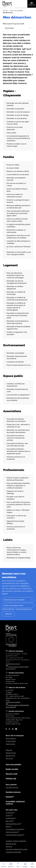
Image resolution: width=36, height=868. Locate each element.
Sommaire (18, 28)
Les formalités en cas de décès (18, 175)
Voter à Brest (11, 133)
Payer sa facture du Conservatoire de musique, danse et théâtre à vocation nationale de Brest (17, 551)
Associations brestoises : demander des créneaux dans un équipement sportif (18, 451)
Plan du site (9, 758)
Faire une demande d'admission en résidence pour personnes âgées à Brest (18, 213)
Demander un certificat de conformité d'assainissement (17, 299)
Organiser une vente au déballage (15, 492)
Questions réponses (13, 792)
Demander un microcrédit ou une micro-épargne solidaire (19, 253)
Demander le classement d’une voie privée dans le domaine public (18, 316)
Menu (18, 865)
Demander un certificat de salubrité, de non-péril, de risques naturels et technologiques (16, 307)
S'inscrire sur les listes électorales (15, 128)
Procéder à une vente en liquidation (15, 498)
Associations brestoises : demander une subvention (16, 420)
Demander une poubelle (15, 353)
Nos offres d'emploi (12, 787)
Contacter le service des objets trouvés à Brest (18, 123)
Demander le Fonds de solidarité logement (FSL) (18, 328)
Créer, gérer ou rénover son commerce (16, 517)
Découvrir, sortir (12, 774)
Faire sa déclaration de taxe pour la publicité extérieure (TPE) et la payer (19, 505)
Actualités (25, 865)
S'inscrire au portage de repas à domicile (18, 201)
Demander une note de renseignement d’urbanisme (17, 282)
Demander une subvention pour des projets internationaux (18, 431)
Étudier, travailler (12, 769)
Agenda (32, 865)
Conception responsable (13, 852)
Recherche (4, 865)
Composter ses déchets (15, 362)
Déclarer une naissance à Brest (18, 171)
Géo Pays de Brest (12, 832)
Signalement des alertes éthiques (15, 522)
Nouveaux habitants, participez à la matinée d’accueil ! (19, 207)
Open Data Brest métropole (15, 835)
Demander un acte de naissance (18, 112)
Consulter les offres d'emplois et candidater (18, 242)
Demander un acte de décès (17, 118)
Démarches (11, 865)
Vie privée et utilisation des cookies (17, 849)
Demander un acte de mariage (18, 115)
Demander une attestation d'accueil (16, 179)
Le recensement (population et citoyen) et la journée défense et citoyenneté (18, 138)
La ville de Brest (11, 741)
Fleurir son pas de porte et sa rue (19, 365)
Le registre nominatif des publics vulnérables (19, 226)
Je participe (10, 813)
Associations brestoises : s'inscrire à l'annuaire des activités (16, 438)
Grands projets (10, 744)
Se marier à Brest (13, 168)
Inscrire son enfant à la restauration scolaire (15, 196)
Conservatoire (11, 818)
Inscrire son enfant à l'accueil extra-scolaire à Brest (17, 220)
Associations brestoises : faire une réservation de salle (17, 445)
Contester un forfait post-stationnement (16, 385)
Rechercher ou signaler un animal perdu (16, 231)
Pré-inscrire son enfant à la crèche (16, 184)
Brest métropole (11, 738)
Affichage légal (10, 756)
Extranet (10, 797)
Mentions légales (11, 844)
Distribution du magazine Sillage (18, 558)
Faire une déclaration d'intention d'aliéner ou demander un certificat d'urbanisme (18, 486)
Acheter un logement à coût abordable (17, 333)
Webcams (9, 750)
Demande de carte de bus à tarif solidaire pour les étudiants (18, 237)
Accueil (5, 11)
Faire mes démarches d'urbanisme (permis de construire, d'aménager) (15, 275)
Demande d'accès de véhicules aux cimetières (18, 399)
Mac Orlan (10, 821)
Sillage (9, 827)
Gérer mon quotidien (16, 11)
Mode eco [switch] (32, 4)
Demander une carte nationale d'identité (18, 104)
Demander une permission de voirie (17, 390)
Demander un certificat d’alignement (15, 288)
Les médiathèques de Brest (15, 829)
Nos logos (9, 846)
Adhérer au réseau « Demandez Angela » (18, 511)
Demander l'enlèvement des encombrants (17, 357)
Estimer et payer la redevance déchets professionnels (18, 479)
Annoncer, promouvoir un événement (16, 458)
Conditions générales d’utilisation (16, 841)
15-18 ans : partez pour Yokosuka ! (19, 248)
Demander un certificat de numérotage (16, 293)
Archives (9, 815)
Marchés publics (11, 753)
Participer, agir (11, 779)
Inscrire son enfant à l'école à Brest (17, 190)
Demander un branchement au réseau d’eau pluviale (18, 322)
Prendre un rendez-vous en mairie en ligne (16, 145)
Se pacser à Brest (13, 165)
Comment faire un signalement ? (18, 395)
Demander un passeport (15, 109)
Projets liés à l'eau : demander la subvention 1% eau (18, 426)
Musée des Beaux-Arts (13, 824)
